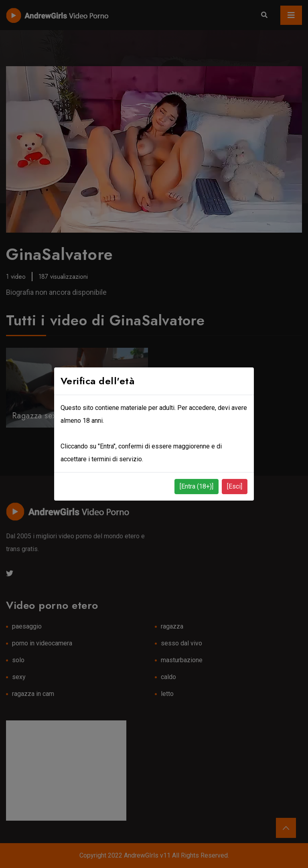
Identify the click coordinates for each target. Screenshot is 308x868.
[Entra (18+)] (197, 486)
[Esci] (235, 486)
